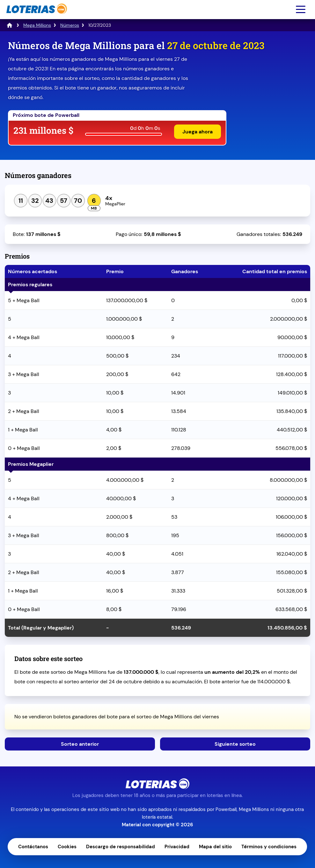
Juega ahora (198, 132)
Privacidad (177, 847)
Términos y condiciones (269, 847)
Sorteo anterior (80, 744)
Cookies (67, 847)
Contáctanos (33, 847)
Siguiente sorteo (235, 744)
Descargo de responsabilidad (121, 847)
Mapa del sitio (215, 847)
